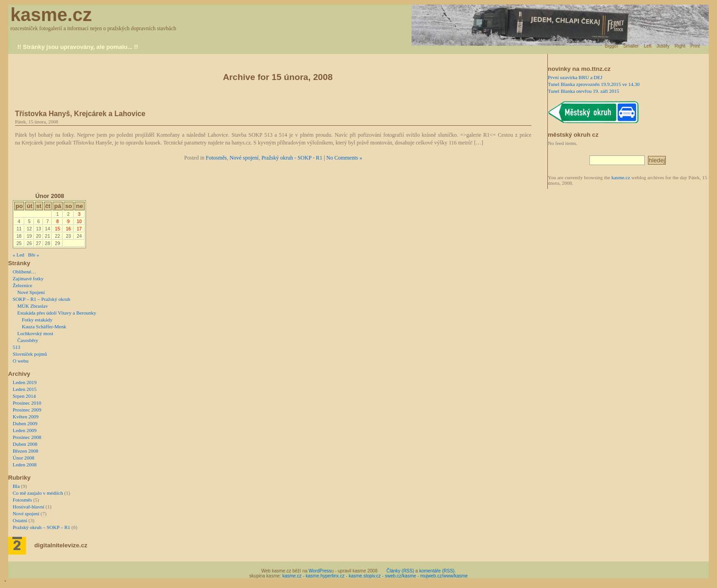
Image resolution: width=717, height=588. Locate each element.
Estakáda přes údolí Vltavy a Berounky (57, 313)
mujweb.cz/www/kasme (444, 576)
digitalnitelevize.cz (61, 545)
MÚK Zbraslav (33, 306)
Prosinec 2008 (27, 437)
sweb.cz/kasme (401, 576)
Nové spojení (244, 158)
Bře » (33, 255)
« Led (19, 255)
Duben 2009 (25, 423)
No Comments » (345, 158)
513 (17, 347)
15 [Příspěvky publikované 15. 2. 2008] (57, 229)
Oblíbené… (24, 272)
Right (680, 46)
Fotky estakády (37, 320)
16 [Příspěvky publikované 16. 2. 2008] (68, 229)
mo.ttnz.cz (596, 69)
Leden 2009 (25, 430)
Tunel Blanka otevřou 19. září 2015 (583, 91)
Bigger (612, 46)
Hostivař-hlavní (29, 507)
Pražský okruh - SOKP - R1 (292, 158)
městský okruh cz (573, 135)
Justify (663, 46)
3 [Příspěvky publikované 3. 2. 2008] (80, 214)
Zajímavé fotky (28, 278)
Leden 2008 (25, 465)
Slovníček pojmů (30, 354)
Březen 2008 (26, 451)
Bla (16, 486)
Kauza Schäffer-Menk (44, 326)
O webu (21, 361)
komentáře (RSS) (437, 571)
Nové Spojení (31, 292)
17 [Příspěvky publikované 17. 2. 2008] (79, 229)
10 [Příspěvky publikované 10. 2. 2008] (79, 222)
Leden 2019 (25, 382)
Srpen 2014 (24, 396)
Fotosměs (216, 158)
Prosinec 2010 (27, 403)
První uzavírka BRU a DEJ (575, 77)
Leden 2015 (25, 389)
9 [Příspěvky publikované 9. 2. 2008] (69, 222)
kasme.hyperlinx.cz (325, 576)
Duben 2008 (25, 444)
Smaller (631, 46)
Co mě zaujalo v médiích (38, 493)
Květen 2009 (26, 417)
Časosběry (28, 340)
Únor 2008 (24, 458)
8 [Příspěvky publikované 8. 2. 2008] (58, 222)
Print (695, 46)
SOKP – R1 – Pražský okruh (42, 299)
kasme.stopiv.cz (364, 576)
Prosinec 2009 (27, 410)
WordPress (320, 571)
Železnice (23, 285)
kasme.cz (51, 15)
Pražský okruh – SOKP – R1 (42, 527)
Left (648, 46)
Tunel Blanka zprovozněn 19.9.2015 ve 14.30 (594, 84)
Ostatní (20, 520)
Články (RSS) (400, 571)
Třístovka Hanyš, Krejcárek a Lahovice (80, 114)
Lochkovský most (35, 333)
